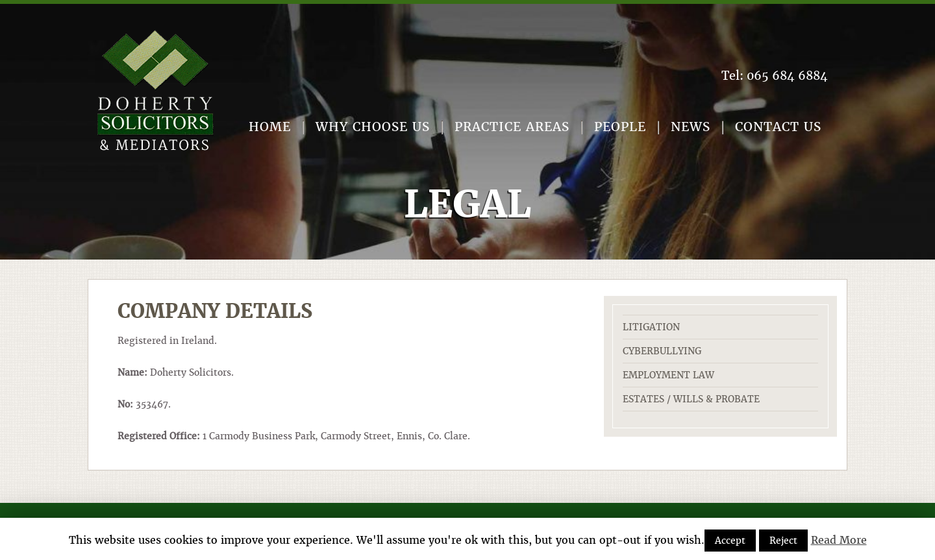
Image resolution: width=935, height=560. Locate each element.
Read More (839, 540)
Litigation (651, 327)
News (691, 127)
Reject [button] (783, 541)
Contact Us (778, 127)
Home (270, 127)
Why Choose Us (373, 127)
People (620, 127)
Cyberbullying (662, 351)
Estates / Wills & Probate (691, 399)
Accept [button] (730, 541)
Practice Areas (512, 127)
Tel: (775, 76)
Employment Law (668, 375)
